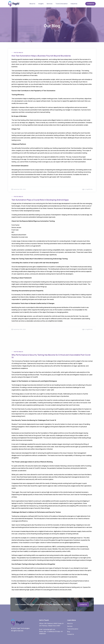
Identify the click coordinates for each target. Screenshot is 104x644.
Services (50, 4)
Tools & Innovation (62, 4)
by (84, 189)
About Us (32, 4)
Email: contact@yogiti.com (47, 629)
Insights (41, 4)
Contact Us (90, 4)
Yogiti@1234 (89, 189)
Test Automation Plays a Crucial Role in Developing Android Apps (40, 200)
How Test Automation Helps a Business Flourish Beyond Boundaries (41, 56)
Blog (21, 53)
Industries (74, 4)
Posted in (17, 53)
